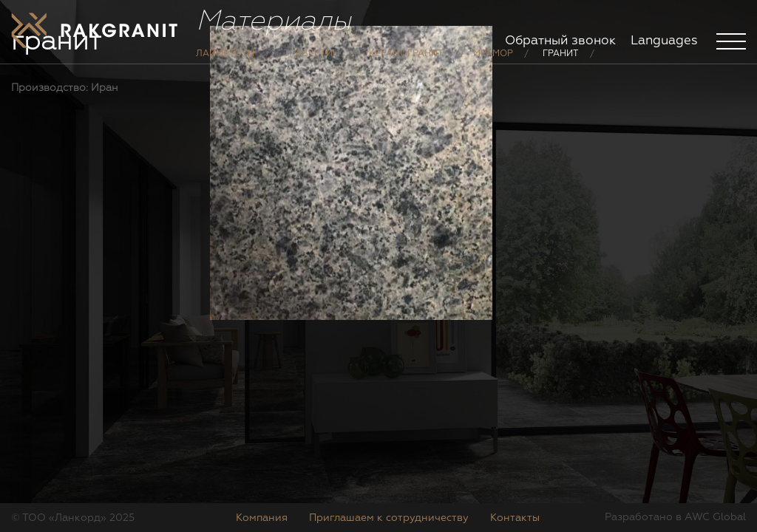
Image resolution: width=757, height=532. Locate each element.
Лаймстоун (225, 65)
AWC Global (715, 517)
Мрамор (493, 65)
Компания (262, 518)
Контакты (515, 518)
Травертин (312, 65)
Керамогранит (406, 65)
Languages (664, 41)
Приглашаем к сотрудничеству (389, 518)
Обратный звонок (560, 41)
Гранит (561, 65)
